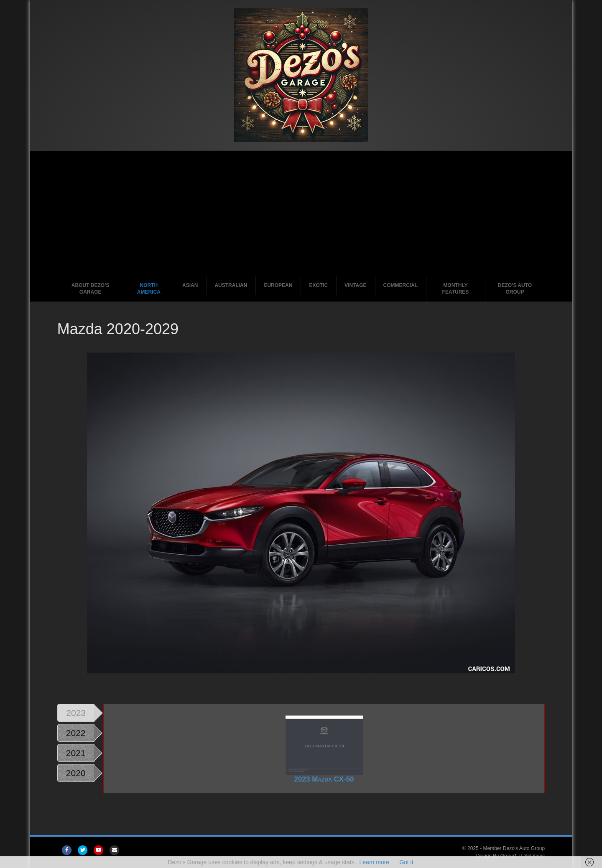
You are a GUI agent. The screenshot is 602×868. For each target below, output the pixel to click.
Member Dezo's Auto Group (514, 848)
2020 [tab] (76, 773)
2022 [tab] (76, 733)
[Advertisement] (301, 213)
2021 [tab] (76, 753)
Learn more (375, 862)
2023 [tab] (76, 713)
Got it (406, 862)
